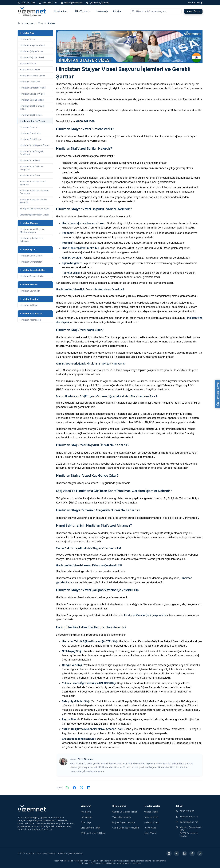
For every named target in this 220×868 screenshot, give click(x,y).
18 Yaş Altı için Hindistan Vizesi (35, 209)
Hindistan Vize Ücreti (30, 175)
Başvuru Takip (195, 3)
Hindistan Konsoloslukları (32, 276)
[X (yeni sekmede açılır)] (200, 853)
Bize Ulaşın (86, 822)
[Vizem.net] (32, 808)
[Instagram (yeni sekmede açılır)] (169, 853)
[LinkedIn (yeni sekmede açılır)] (184, 853)
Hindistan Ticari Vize (30, 127)
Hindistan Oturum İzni (30, 291)
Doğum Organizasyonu (124, 822)
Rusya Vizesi (150, 828)
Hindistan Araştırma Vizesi (32, 45)
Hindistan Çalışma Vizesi (32, 51)
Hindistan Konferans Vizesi (33, 88)
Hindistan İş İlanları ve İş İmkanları (32, 240)
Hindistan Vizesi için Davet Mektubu (33, 183)
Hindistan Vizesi (28, 39)
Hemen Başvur (193, 11)
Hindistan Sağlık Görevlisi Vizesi (32, 107)
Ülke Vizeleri (83, 11)
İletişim (117, 11)
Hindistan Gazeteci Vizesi (32, 76)
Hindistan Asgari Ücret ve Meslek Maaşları (32, 231)
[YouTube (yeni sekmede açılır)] (177, 853)
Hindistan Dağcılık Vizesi (32, 57)
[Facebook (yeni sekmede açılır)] (192, 853)
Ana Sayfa (86, 812)
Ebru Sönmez (85, 759)
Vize (40, 23)
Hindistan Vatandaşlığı (31, 320)
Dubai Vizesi (150, 833)
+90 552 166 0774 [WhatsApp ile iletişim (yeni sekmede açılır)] (187, 817)
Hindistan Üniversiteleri (31, 262)
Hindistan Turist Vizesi (31, 139)
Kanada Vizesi (151, 812)
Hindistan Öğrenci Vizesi (32, 100)
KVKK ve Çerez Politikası (93, 833)
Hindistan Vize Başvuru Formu (34, 145)
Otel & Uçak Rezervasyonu (126, 828)
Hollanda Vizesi (152, 822)
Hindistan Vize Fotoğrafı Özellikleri (32, 153)
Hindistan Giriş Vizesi (30, 82)
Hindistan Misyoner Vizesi (33, 94)
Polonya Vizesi (151, 817)
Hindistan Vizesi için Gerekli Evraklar (33, 201)
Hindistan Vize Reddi (30, 160)
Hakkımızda (102, 11)
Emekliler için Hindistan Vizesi (34, 215)
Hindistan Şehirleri (29, 305)
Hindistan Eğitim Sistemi (31, 256)
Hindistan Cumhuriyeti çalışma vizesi (146, 615)
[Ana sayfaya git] (19, 23)
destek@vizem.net (187, 822)
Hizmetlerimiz (62, 11)
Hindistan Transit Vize (31, 133)
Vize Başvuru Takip (90, 828)
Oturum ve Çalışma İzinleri (125, 812)
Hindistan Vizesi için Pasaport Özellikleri (34, 192)
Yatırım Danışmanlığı (122, 817)
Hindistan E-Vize (28, 63)
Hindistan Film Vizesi (30, 69)
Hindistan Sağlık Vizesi (31, 115)
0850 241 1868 (85, 121)
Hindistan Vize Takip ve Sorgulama (32, 168)
